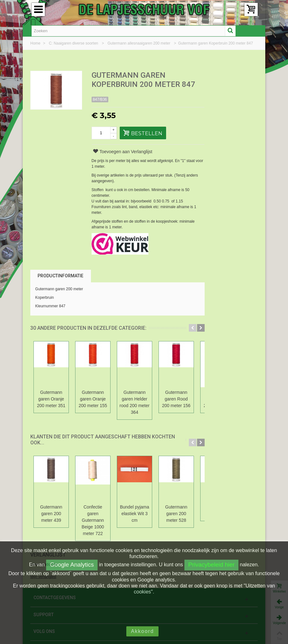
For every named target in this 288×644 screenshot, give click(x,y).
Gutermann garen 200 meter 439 (51, 514)
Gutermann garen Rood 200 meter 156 (176, 399)
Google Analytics (72, 565)
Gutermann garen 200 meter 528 (176, 514)
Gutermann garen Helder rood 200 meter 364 (135, 402)
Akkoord (143, 631)
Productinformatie (60, 276)
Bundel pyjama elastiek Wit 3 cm (135, 514)
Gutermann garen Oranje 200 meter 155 (93, 399)
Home (36, 43)
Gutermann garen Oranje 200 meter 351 (51, 399)
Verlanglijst (226, 76)
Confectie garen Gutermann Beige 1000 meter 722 (93, 520)
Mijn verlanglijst (221, 98)
